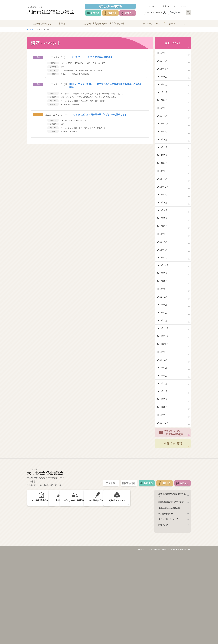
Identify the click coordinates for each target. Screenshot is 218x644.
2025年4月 (163, 115)
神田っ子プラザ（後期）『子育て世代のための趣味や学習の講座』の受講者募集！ (103, 89)
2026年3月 (163, 57)
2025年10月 (163, 77)
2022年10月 (163, 316)
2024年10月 (163, 153)
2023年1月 (163, 297)
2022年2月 (163, 374)
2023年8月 (163, 249)
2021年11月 (163, 403)
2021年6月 (163, 451)
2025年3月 (163, 125)
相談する (114, 13)
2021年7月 (163, 441)
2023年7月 (163, 259)
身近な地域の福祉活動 (112, 6)
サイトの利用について (167, 609)
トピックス (156, 6)
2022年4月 (163, 364)
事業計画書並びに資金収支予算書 (171, 584)
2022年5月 (163, 355)
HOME (30, 33)
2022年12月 (163, 307)
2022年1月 (163, 384)
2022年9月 (163, 326)
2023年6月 (163, 268)
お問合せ (134, 13)
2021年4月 (163, 470)
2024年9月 (163, 163)
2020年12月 (163, 509)
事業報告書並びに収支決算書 (169, 590)
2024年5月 (163, 182)
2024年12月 (163, 144)
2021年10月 (163, 412)
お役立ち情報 (173, 532)
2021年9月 (163, 422)
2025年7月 (163, 96)
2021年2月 (163, 489)
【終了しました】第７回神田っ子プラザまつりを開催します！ (99, 118)
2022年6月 (163, 345)
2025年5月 (163, 105)
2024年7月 (163, 172)
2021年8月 (163, 432)
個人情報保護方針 (165, 603)
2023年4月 (163, 288)
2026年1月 (163, 67)
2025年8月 (163, 86)
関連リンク (162, 616)
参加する (94, 13)
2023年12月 (163, 220)
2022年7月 (163, 336)
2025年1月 (163, 134)
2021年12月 (163, 393)
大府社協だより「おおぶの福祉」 (173, 520)
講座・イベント (171, 6)
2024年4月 (163, 192)
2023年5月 (163, 278)
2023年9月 (163, 240)
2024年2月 (163, 201)
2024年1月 (163, 211)
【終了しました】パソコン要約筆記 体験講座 (91, 61)
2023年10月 (163, 230)
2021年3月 (163, 480)
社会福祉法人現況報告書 (168, 596)
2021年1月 (163, 499)
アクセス (185, 6)
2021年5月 (163, 461)
